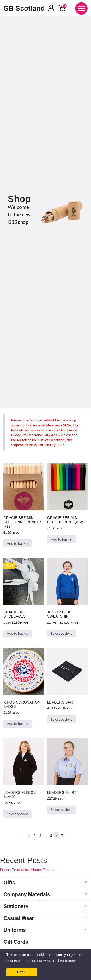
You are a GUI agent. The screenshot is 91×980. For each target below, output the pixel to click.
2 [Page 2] (35, 835)
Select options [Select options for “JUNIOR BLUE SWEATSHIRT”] (62, 633)
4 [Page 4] (46, 835)
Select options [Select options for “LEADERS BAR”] (62, 719)
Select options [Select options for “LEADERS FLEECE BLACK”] (18, 814)
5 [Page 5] (51, 835)
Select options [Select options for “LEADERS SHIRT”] (62, 809)
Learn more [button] (67, 961)
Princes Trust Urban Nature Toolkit (27, 869)
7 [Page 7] (62, 835)
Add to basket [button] (18, 543)
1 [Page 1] (29, 835)
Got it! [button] (22, 972)
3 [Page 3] (40, 835)
